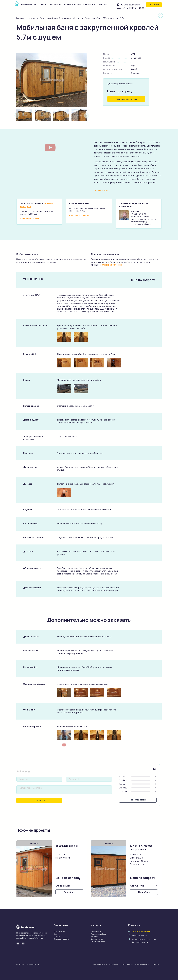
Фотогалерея (59, 931)
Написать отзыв (138, 800)
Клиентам (88, 5)
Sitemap (157, 964)
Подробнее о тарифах (30, 218)
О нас (41, 5)
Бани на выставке (73, 5)
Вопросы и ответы (61, 939)
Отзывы (57, 936)
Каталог (54, 5)
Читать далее (101, 190)
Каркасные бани (98, 942)
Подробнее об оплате (79, 215)
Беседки (94, 936)
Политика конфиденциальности (136, 964)
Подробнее (70, 892)
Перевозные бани (99, 934)
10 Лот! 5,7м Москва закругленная (142, 848)
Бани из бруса (97, 939)
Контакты (104, 5)
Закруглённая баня (67, 846)
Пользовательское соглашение (104, 964)
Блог (56, 934)
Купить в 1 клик (63, 886)
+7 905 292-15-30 (130, 5)
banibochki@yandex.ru (111, 265)
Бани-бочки (96, 931)
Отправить (39, 800)
